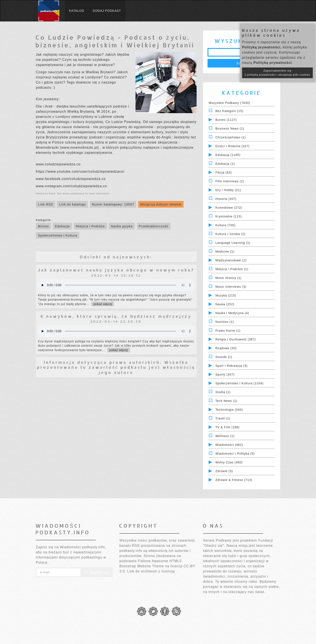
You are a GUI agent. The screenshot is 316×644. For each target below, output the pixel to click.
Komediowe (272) (229, 208)
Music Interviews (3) (231, 287)
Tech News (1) (226, 401)
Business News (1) (230, 129)
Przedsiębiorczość (154, 226)
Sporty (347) (225, 374)
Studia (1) (223, 392)
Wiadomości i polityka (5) (235, 454)
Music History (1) (229, 278)
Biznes (43, 226)
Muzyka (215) (226, 295)
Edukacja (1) (225, 164)
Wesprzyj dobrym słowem (161, 204)
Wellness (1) (225, 436)
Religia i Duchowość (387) (236, 339)
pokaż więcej (103, 304)
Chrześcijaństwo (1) (231, 137)
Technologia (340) (229, 410)
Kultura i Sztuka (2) (230, 234)
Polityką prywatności (261, 47)
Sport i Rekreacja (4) (232, 366)
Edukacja (62, 226)
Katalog (77, 11)
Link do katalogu (72, 204)
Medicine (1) (225, 252)
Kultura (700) (226, 225)
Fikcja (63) (224, 172)
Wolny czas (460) (229, 462)
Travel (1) (223, 418)
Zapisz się (97, 572)
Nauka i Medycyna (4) (232, 313)
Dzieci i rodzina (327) (233, 146)
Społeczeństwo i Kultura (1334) (240, 383)
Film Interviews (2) (230, 181)
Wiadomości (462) (229, 445)
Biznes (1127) (226, 120)
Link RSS (46, 204)
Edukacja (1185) (228, 155)
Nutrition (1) (225, 322)
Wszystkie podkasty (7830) (229, 103)
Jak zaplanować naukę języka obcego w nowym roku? (116, 270)
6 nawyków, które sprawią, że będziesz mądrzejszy (116, 316)
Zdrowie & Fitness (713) (234, 480)
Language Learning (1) (233, 243)
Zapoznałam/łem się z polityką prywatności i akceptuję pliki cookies (277, 73)
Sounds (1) (224, 357)
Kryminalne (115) (229, 216)
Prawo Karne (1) (228, 331)
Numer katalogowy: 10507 (113, 204)
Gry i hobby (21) (228, 190)
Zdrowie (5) (224, 471)
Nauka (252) (225, 304)
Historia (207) (226, 199)
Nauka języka (122, 226)
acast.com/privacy (73, 193)
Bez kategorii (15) (229, 111)
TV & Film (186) (228, 427)
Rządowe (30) (226, 348)
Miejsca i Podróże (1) (232, 269)
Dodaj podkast (107, 11)
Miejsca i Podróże (90, 226)
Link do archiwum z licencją (151, 571)
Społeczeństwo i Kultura (58, 235)
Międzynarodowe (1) (231, 260)
